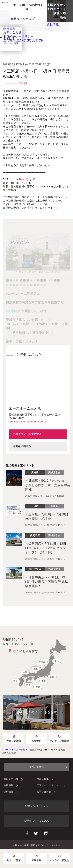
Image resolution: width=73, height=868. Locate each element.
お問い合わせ (44, 792)
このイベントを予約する (27, 434)
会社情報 (9, 785)
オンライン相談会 (63, 11)
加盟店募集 (23, 40)
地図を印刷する (22, 446)
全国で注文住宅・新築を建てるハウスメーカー (37, 845)
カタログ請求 (57, 9)
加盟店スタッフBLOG (36, 821)
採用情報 (9, 792)
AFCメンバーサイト (37, 806)
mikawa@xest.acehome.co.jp (27, 422)
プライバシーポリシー (49, 785)
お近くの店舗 (11, 779)
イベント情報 (36, 767)
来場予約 (50, 7)
